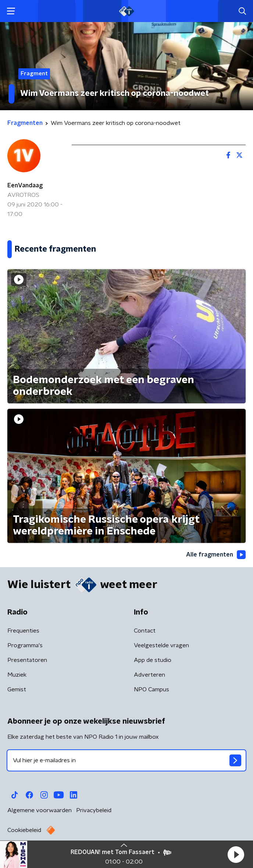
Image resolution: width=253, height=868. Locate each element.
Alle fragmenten (216, 555)
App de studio (153, 660)
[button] (236, 854)
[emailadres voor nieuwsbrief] (126, 760)
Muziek (17, 675)
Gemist (17, 689)
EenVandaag (25, 186)
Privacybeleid (94, 810)
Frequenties (23, 631)
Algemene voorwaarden (40, 810)
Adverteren (149, 675)
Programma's (25, 645)
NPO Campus (152, 689)
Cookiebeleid (24, 830)
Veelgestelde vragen (161, 645)
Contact (145, 631)
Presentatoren (27, 660)
